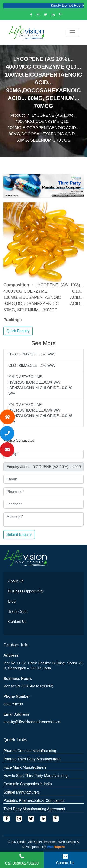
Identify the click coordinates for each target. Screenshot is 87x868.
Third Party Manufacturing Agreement (34, 809)
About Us (16, 581)
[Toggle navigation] (72, 32)
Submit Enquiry (19, 535)
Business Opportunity (26, 591)
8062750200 (13, 704)
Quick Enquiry (18, 331)
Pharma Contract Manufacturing (30, 751)
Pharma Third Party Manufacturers (32, 759)
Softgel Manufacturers (22, 792)
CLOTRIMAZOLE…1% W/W (32, 366)
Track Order (18, 612)
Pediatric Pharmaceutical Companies (34, 801)
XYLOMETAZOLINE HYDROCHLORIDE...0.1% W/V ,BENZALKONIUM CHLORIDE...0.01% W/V (40, 385)
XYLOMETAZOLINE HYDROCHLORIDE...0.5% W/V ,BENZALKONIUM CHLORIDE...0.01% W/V (40, 413)
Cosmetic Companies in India (28, 784)
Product (17, 115)
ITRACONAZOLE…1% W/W (32, 354)
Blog (12, 601)
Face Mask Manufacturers (25, 767)
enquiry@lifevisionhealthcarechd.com (32, 722)
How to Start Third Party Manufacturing (35, 776)
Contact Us (17, 622)
